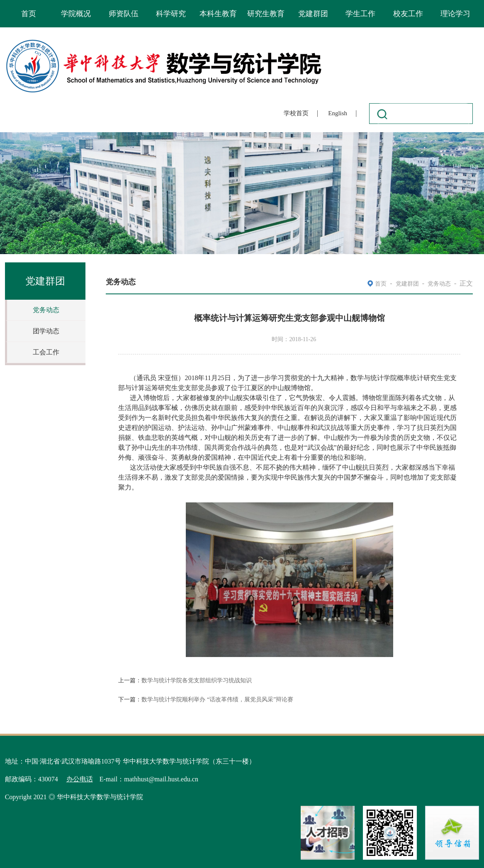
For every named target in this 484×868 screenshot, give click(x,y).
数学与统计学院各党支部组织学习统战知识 (197, 680)
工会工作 (46, 352)
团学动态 (46, 331)
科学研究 (171, 14)
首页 (29, 14)
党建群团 (313, 14)
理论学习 (455, 14)
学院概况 (76, 14)
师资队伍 (124, 14)
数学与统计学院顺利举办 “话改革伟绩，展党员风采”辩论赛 (217, 699)
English (338, 113)
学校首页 (296, 113)
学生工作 (360, 14)
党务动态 (46, 310)
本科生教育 (218, 14)
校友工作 (408, 14)
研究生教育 (266, 14)
